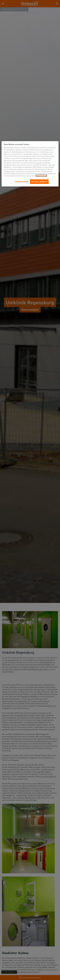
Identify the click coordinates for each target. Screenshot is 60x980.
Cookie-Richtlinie (41, 176)
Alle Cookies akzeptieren (39, 182)
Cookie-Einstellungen (22, 182)
